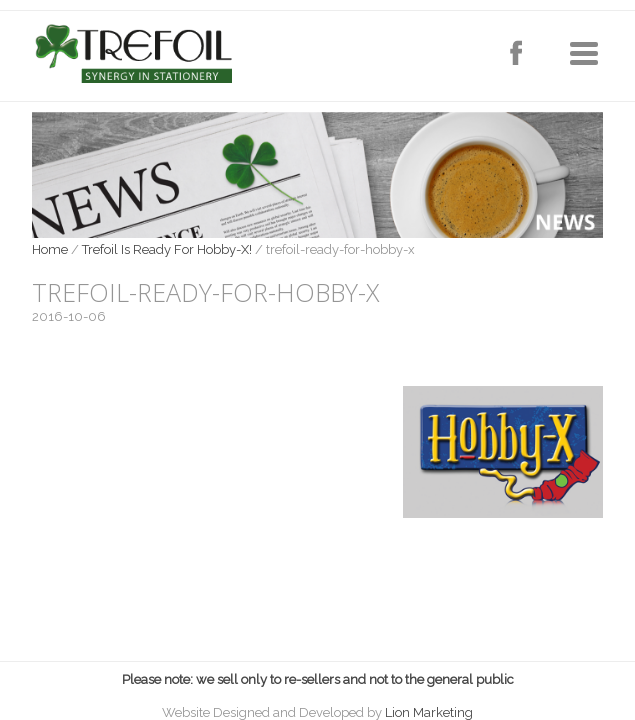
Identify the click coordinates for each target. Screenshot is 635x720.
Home (50, 249)
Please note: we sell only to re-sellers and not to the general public (318, 679)
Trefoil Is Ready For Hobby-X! (167, 249)
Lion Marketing (429, 712)
